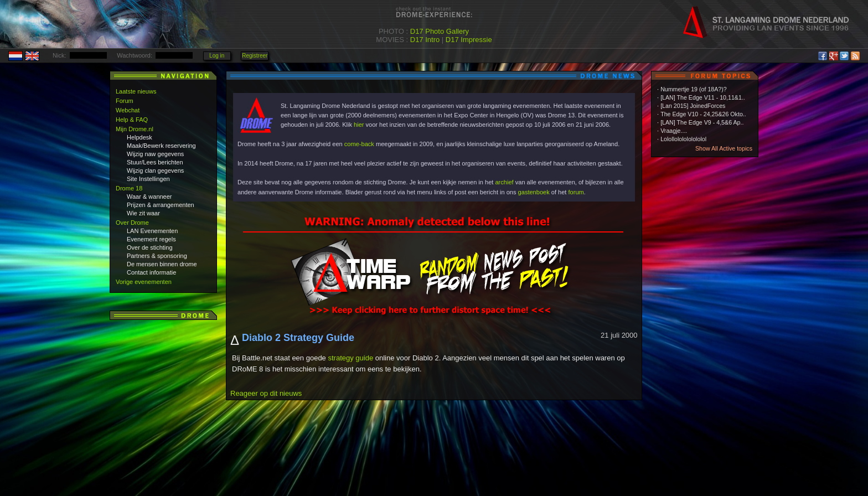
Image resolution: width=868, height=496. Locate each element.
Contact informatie (151, 272)
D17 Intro (425, 40)
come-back (359, 144)
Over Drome (132, 223)
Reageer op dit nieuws (266, 393)
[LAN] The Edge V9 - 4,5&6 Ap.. (702, 122)
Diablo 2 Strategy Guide (298, 338)
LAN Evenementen (152, 231)
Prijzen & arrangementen (161, 205)
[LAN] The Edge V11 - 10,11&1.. (703, 97)
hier (359, 125)
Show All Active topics (724, 148)
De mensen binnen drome (162, 264)
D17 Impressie (469, 40)
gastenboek (534, 192)
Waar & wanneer (149, 197)
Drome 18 (129, 188)
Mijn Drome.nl (135, 129)
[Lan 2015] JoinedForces (693, 106)
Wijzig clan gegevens (155, 170)
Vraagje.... (674, 131)
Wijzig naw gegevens (155, 154)
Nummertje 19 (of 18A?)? (694, 89)
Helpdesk (139, 137)
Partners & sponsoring (157, 256)
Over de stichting (150, 247)
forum (576, 192)
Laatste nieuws (136, 91)
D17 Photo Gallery (440, 31)
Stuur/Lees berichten (155, 162)
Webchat (128, 110)
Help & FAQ (132, 120)
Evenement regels (151, 239)
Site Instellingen (148, 179)
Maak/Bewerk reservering (161, 146)
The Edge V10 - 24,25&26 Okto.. (703, 114)
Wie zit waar (143, 213)
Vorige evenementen (144, 282)
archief (504, 182)
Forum (125, 101)
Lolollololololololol (683, 139)
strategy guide (350, 358)
